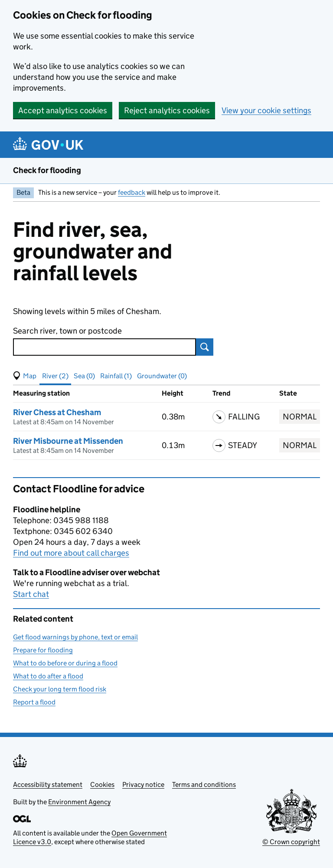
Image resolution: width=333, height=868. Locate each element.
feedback (132, 192)
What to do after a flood (48, 676)
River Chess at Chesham (57, 412)
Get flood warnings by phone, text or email (75, 637)
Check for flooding (47, 170)
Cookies (102, 784)
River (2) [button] (55, 376)
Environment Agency (79, 802)
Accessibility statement (48, 784)
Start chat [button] (31, 594)
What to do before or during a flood (65, 663)
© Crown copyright (291, 842)
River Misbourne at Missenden (68, 441)
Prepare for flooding (43, 650)
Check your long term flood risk (60, 689)
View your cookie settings (266, 110)
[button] (25, 376)
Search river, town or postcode (67, 331)
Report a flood (34, 702)
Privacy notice (143, 784)
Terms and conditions (204, 784)
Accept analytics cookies (63, 110)
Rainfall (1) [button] (116, 376)
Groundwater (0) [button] (162, 376)
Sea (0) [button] (84, 376)
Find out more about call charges (71, 553)
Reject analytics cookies (167, 110)
